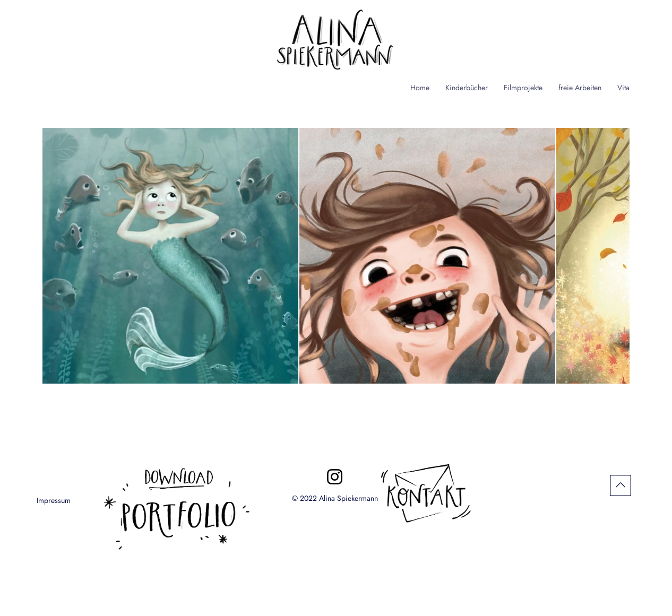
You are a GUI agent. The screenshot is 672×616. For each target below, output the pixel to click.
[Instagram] (335, 477)
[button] (467, 88)
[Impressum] (54, 501)
